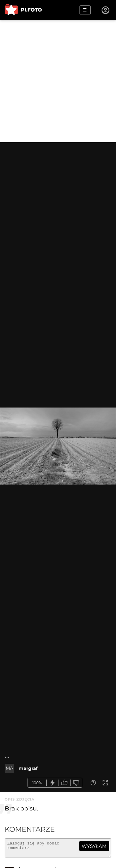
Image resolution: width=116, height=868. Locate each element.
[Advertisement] (58, 81)
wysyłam (94, 846)
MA (9, 768)
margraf (28, 768)
